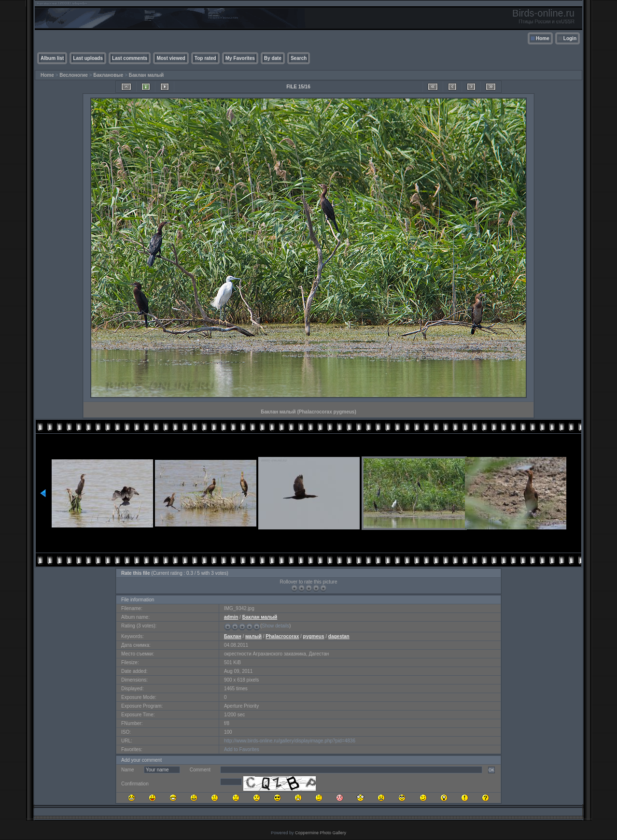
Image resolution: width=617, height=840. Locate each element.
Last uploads (88, 58)
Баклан (233, 636)
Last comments (130, 58)
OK (491, 770)
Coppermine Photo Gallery (321, 833)
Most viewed (171, 58)
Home (543, 38)
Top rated (205, 58)
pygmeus (314, 636)
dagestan (339, 636)
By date (273, 58)
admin (231, 617)
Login (570, 38)
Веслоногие (74, 75)
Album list (52, 58)
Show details (275, 626)
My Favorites (240, 58)
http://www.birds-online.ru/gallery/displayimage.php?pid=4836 (290, 741)
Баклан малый (146, 75)
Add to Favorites (242, 749)
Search (299, 58)
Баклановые (108, 75)
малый (253, 636)
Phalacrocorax (282, 636)
